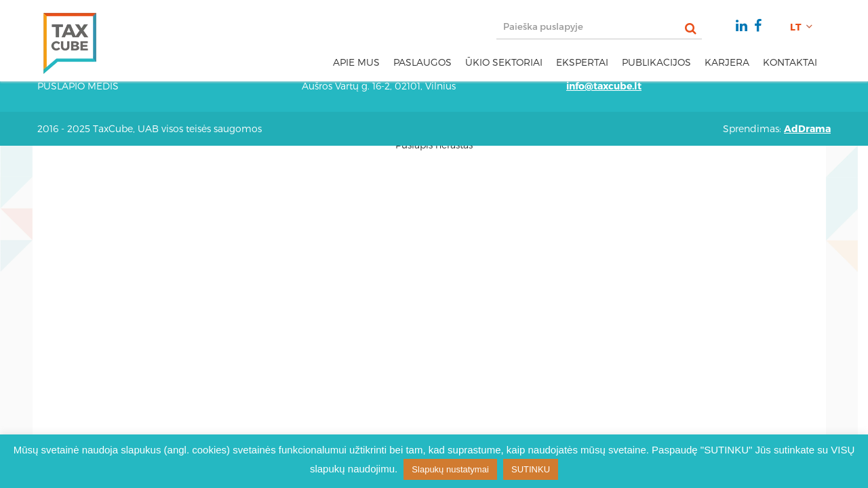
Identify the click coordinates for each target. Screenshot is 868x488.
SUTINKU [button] (531, 469)
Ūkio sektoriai (504, 62)
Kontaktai (790, 62)
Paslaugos (422, 62)
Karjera (727, 62)
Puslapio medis (78, 86)
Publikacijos (656, 62)
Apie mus (356, 62)
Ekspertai (582, 62)
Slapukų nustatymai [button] (450, 469)
